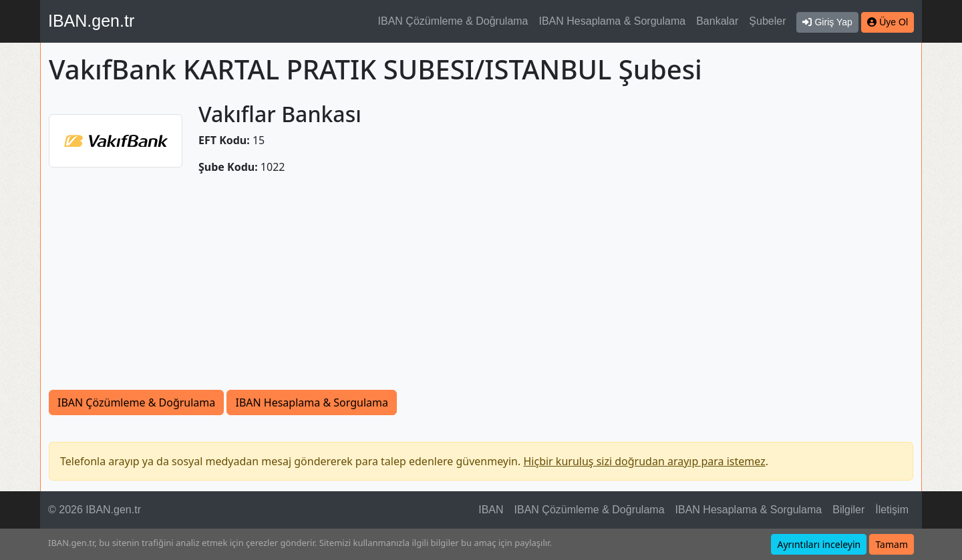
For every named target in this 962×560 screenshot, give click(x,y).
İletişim (892, 510)
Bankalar (717, 21)
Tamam (892, 544)
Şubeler (767, 21)
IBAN (491, 510)
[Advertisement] (481, 290)
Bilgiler (848, 510)
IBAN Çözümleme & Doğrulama (453, 21)
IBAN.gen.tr (91, 21)
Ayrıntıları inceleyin (819, 544)
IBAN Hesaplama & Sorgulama (613, 21)
